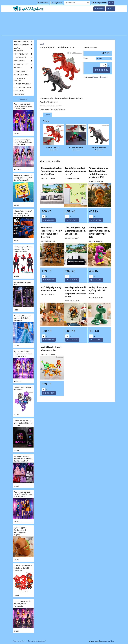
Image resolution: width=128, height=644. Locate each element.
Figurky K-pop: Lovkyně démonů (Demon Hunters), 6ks (22, 603)
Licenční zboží (24, 57)
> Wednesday (19, 94)
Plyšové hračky (24, 54)
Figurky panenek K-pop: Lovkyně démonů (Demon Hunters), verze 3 (23, 142)
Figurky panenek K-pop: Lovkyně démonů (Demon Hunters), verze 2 (23, 106)
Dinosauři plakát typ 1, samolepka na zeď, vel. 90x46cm (52, 171)
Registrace (57, 3)
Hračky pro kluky (24, 41)
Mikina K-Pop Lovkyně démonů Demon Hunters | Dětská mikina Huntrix (23, 459)
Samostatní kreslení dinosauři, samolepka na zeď (75, 171)
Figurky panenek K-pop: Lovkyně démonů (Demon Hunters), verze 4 (23, 354)
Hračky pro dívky (24, 45)
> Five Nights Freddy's (19, 79)
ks (45, 217)
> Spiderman (19, 91)
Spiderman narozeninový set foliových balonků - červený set (23, 568)
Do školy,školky (24, 64)
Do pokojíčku (24, 61)
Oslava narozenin (21, 75)
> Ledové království (22, 87)
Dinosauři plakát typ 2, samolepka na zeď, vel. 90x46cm (75, 231)
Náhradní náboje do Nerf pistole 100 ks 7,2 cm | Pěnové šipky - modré (23, 213)
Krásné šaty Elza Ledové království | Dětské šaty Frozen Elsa (22, 318)
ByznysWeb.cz (109, 641)
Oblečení (24, 68)
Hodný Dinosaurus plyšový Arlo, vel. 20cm (98, 290)
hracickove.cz (23, 99)
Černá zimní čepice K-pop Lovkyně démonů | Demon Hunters (23, 423)
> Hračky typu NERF (22, 84)
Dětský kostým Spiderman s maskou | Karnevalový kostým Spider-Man (23, 249)
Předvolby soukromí (19, 641)
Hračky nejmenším (24, 49)
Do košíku (101, 70)
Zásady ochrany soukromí (37, 641)
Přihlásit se (43, 3)
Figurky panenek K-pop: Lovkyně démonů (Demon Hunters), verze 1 (23, 494)
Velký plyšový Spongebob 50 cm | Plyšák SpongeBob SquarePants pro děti (23, 178)
